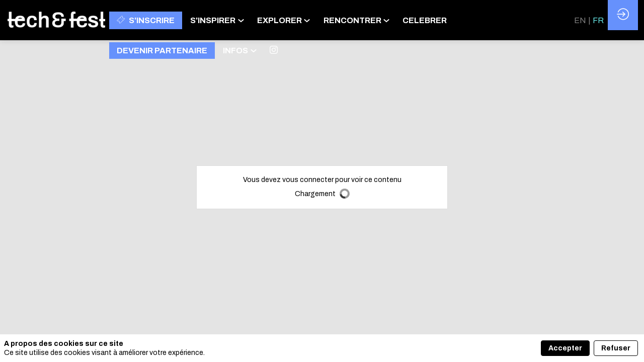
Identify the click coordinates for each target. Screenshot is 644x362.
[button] (146, 20)
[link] (220, 20)
